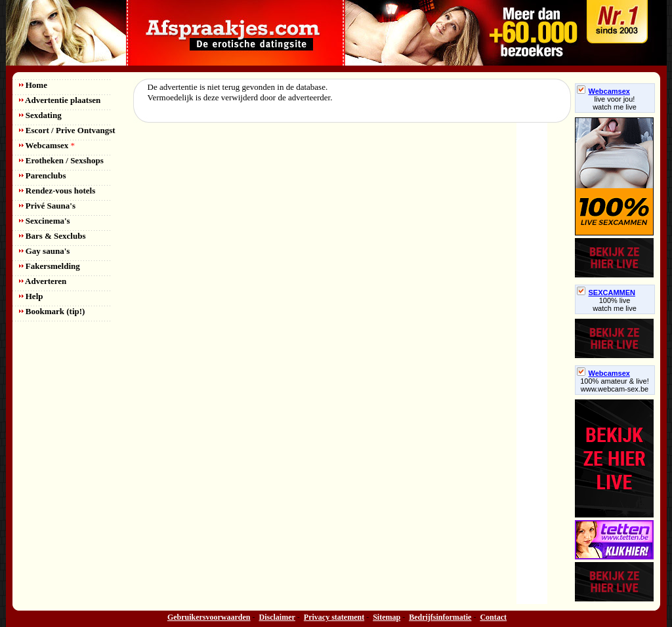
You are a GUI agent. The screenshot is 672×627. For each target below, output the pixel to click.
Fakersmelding (50, 266)
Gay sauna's (45, 251)
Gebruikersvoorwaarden (209, 617)
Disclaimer (277, 617)
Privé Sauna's (47, 206)
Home (33, 85)
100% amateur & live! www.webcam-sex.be (615, 385)
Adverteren (43, 281)
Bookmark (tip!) (52, 311)
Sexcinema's (45, 221)
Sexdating (40, 115)
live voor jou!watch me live (615, 103)
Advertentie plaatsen (60, 100)
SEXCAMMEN (606, 293)
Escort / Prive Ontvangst (67, 130)
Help (31, 296)
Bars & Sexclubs (52, 236)
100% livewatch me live (615, 304)
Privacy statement (334, 617)
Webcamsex (47, 145)
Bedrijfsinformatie (440, 617)
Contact (493, 617)
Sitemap (387, 617)
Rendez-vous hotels (57, 191)
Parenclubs (43, 175)
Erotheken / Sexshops (61, 160)
